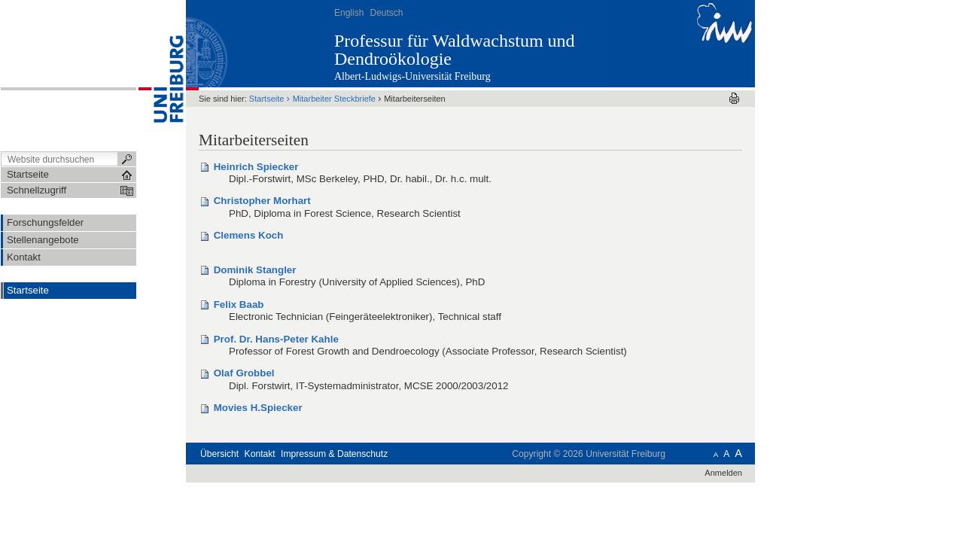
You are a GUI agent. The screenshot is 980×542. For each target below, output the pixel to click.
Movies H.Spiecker (258, 408)
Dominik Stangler (255, 270)
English (349, 13)
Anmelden (723, 473)
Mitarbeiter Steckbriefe (334, 99)
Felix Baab (239, 304)
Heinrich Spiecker (256, 167)
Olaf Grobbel (244, 373)
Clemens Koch (249, 235)
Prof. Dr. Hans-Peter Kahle (276, 339)
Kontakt (260, 454)
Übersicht (219, 454)
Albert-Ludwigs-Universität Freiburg (412, 76)
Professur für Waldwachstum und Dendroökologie (455, 50)
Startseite (28, 290)
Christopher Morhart (262, 201)
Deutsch (386, 13)
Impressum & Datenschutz (334, 454)
